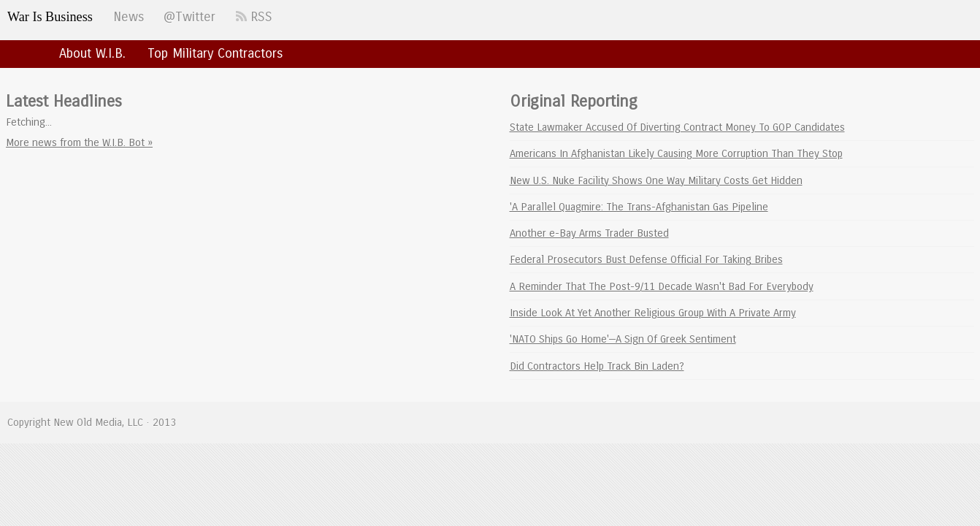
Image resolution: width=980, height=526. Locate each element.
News (129, 17)
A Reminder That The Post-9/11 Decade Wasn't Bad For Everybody (662, 286)
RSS (254, 17)
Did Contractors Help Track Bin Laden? (597, 366)
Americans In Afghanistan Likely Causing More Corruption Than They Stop (676, 153)
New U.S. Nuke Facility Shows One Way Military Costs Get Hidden (656, 180)
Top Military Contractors (215, 53)
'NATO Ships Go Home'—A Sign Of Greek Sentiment (623, 339)
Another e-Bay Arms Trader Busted (589, 233)
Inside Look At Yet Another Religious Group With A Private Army (653, 313)
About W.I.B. (92, 53)
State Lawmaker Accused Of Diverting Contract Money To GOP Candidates (677, 127)
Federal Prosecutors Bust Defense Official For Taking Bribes (646, 259)
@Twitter (190, 17)
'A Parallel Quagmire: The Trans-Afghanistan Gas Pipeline (639, 207)
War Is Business (50, 17)
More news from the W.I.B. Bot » (79, 142)
